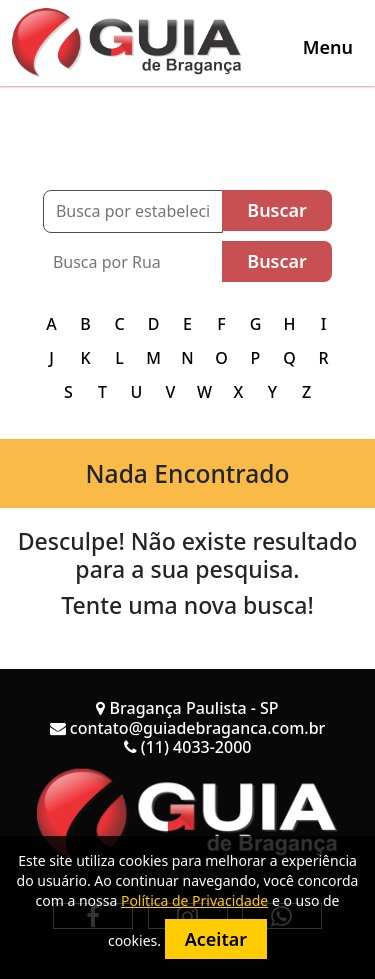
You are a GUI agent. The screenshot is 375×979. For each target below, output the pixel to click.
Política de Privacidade (194, 900)
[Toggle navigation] (328, 47)
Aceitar (216, 939)
